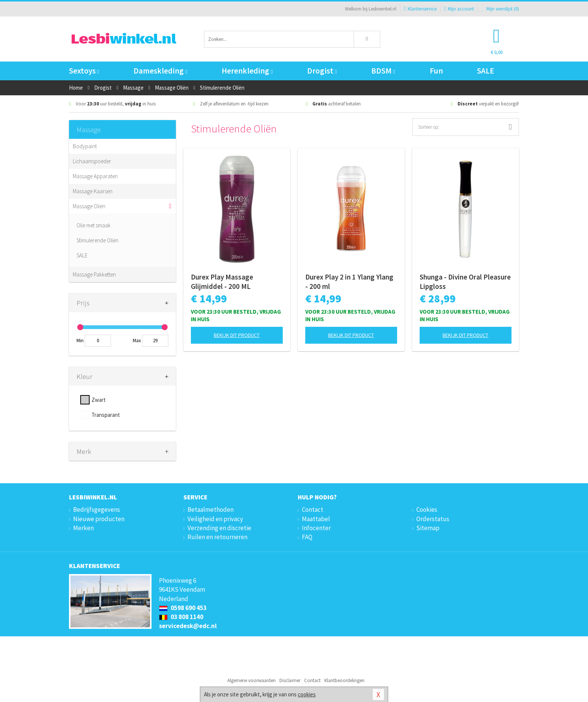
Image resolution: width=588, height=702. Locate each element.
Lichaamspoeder (92, 161)
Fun (436, 71)
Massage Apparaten (95, 176)
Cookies (427, 510)
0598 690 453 (183, 608)
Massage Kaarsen (93, 191)
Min (80, 340)
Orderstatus (433, 519)
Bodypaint (85, 146)
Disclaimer (290, 680)
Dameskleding (160, 71)
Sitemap (428, 528)
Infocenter (316, 528)
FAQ (307, 537)
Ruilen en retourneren (217, 537)
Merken (83, 528)
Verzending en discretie (219, 528)
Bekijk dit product (237, 335)
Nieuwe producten (99, 519)
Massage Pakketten (94, 274)
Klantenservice (420, 9)
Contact (313, 510)
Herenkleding (247, 71)
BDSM (383, 71)
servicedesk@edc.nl (188, 626)
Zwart (99, 400)
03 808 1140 (181, 617)
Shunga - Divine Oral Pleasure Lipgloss (465, 282)
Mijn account (459, 9)
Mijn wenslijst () (500, 9)
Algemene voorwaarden (251, 680)
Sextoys (84, 71)
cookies (307, 694)
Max (137, 340)
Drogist (322, 71)
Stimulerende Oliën (97, 240)
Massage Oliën (89, 206)
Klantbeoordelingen (344, 680)
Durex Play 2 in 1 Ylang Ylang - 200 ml (349, 282)
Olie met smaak (94, 225)
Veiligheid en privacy (215, 519)
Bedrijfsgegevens (97, 510)
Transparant (106, 415)
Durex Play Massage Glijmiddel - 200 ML (222, 282)
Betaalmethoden (211, 510)
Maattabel (316, 519)
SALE (486, 71)
